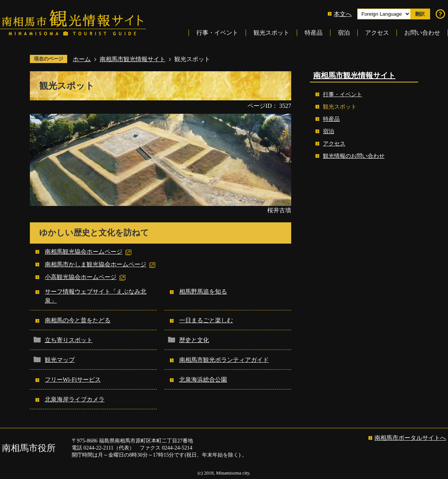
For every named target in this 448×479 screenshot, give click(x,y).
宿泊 (344, 33)
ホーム (82, 59)
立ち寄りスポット (69, 340)
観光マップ (60, 360)
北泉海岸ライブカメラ (75, 399)
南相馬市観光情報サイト (133, 59)
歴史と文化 (194, 340)
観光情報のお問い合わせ (354, 156)
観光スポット (271, 33)
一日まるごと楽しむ (206, 320)
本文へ (343, 14)
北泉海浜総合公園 (203, 380)
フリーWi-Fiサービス (73, 380)
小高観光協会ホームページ (81, 277)
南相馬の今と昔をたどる (78, 320)
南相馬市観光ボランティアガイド (224, 360)
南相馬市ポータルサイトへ (410, 438)
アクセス (377, 33)
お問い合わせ (422, 33)
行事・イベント (217, 33)
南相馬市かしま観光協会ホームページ (96, 264)
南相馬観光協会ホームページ (84, 252)
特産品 (314, 33)
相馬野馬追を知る (203, 292)
